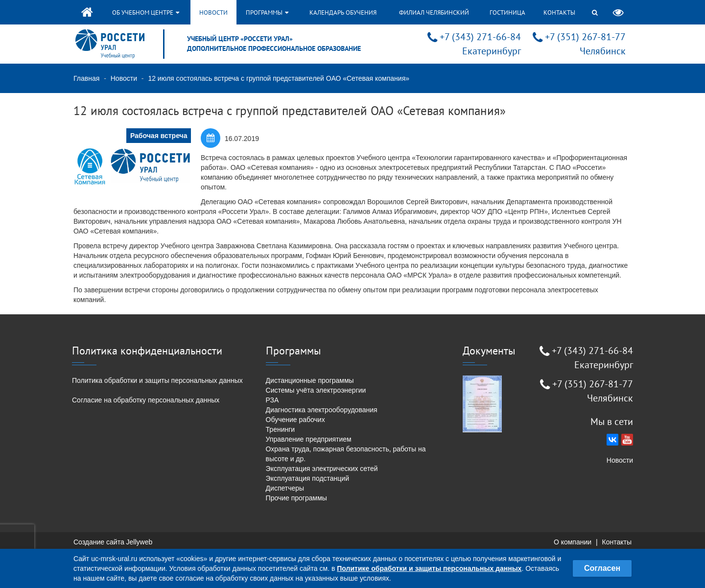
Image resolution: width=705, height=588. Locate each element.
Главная (86, 78)
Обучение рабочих (295, 420)
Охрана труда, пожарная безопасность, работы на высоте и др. (346, 454)
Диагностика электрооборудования (322, 410)
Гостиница (507, 12)
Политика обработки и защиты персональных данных (157, 380)
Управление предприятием (309, 439)
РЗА (272, 400)
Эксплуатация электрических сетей (322, 469)
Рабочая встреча (159, 136)
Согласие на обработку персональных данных (146, 400)
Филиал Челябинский (434, 12)
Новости (213, 12)
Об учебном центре (146, 12)
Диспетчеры (285, 488)
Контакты (559, 12)
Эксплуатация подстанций (307, 478)
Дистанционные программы (310, 380)
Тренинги (281, 429)
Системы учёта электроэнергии (316, 390)
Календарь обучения (343, 12)
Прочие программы (296, 498)
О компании (573, 542)
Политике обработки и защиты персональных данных (429, 568)
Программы (267, 12)
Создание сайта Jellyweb (113, 542)
